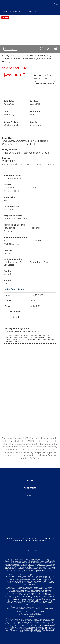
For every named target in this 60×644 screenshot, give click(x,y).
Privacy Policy (30, 539)
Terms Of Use (13, 539)
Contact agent (10, 49)
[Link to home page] (3, 4)
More (56, 4)
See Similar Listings (45, 84)
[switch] (41, 49)
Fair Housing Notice (37, 541)
